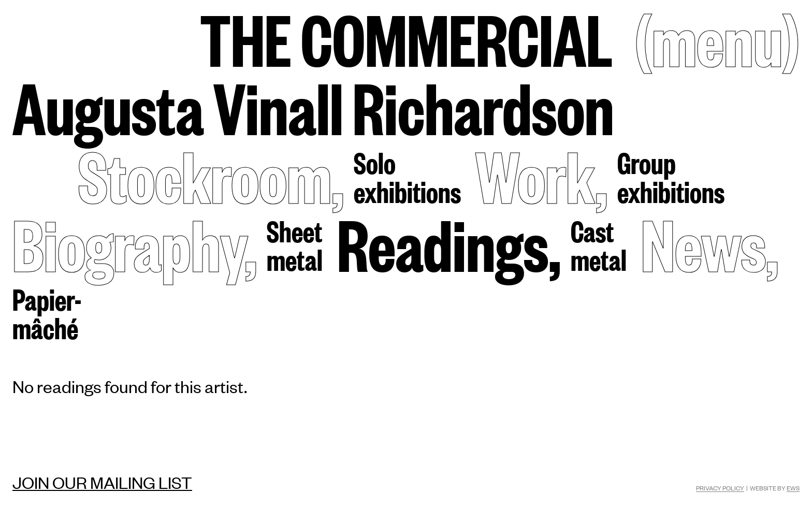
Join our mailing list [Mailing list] (102, 482)
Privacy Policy (720, 488)
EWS (793, 488)
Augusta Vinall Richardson (313, 106)
